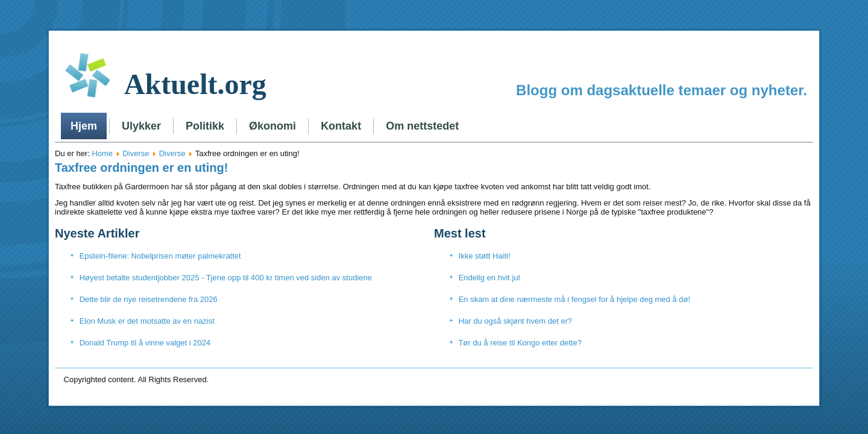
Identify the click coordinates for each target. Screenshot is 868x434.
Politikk (205, 126)
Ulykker (141, 126)
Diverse (136, 153)
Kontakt (341, 126)
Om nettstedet (422, 126)
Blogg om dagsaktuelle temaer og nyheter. (662, 90)
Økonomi (272, 126)
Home (102, 153)
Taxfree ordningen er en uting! (141, 168)
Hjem (84, 126)
